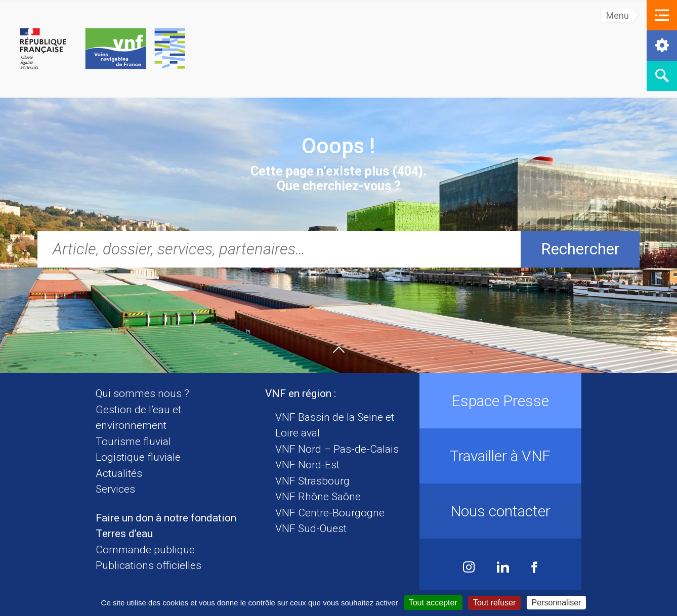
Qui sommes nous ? (142, 393)
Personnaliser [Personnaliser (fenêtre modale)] (557, 603)
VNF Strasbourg (312, 481)
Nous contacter (500, 511)
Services (115, 489)
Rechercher (580, 249)
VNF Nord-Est (307, 465)
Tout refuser (494, 603)
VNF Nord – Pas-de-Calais (337, 449)
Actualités (119, 473)
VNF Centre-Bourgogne (330, 513)
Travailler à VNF (500, 456)
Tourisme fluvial (133, 442)
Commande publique (145, 550)
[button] (662, 15)
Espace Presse (500, 401)
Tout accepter (433, 603)
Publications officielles (149, 565)
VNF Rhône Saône (318, 497)
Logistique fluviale (138, 457)
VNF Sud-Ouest (311, 529)
